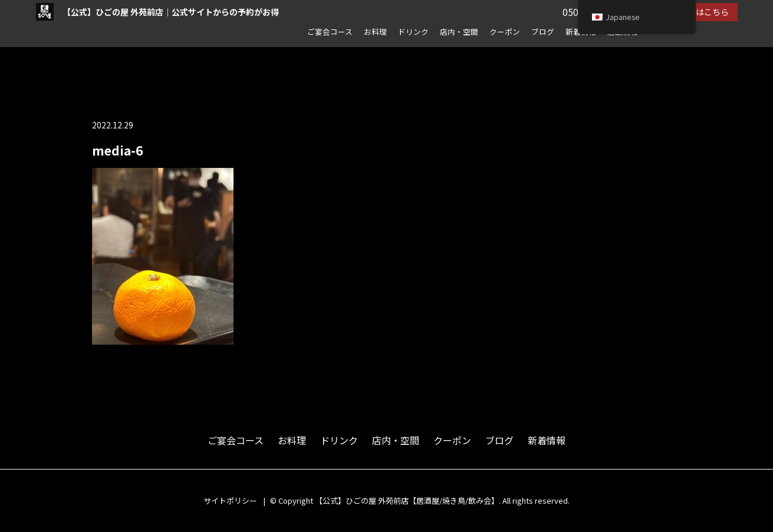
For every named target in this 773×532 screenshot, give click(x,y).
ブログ (543, 32)
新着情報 (547, 440)
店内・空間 (459, 32)
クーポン (505, 32)
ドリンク (413, 32)
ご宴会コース (330, 32)
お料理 (375, 32)
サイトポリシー (230, 500)
